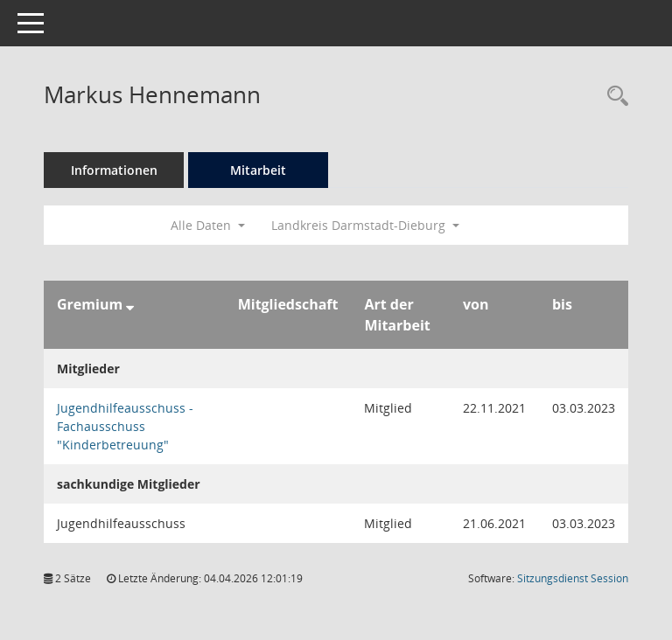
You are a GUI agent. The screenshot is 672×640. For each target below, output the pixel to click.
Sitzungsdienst (573, 578)
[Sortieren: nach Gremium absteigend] (130, 304)
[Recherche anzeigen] (613, 97)
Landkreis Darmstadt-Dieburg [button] (365, 225)
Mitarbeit (258, 170)
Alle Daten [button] (208, 225)
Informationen (114, 170)
